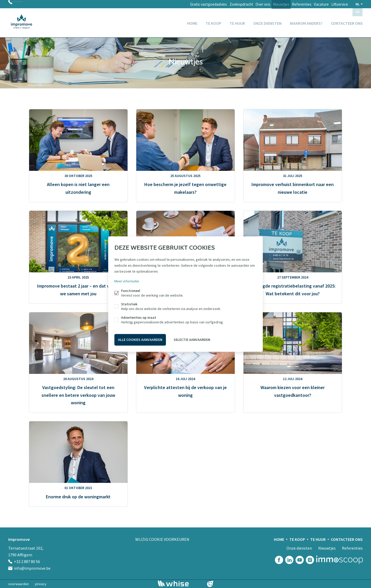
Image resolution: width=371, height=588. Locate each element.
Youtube (300, 560)
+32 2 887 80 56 (26, 4)
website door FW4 (210, 584)
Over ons (251, 4)
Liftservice (338, 4)
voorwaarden (19, 584)
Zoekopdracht (227, 4)
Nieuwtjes (272, 4)
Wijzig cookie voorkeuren (162, 539)
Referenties (295, 4)
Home (192, 22)
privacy (41, 584)
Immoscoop (339, 560)
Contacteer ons (347, 22)
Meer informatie (127, 282)
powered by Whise (179, 583)
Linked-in (289, 560)
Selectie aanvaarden (192, 339)
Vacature (317, 4)
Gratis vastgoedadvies (192, 4)
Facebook (279, 560)
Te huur (237, 22)
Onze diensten (267, 22)
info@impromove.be (32, 568)
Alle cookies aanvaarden (140, 339)
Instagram (310, 560)
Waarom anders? (306, 22)
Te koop (213, 22)
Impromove (19, 539)
